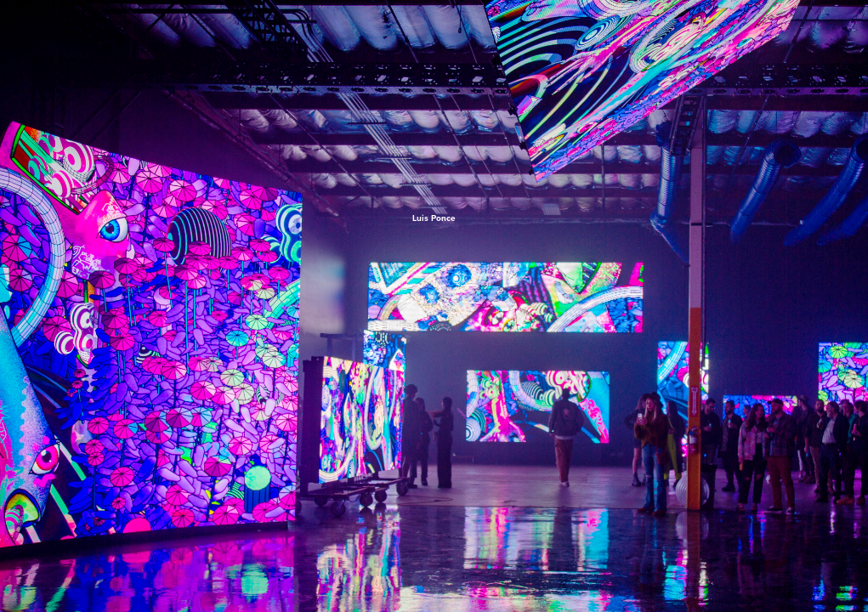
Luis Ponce (434, 218)
